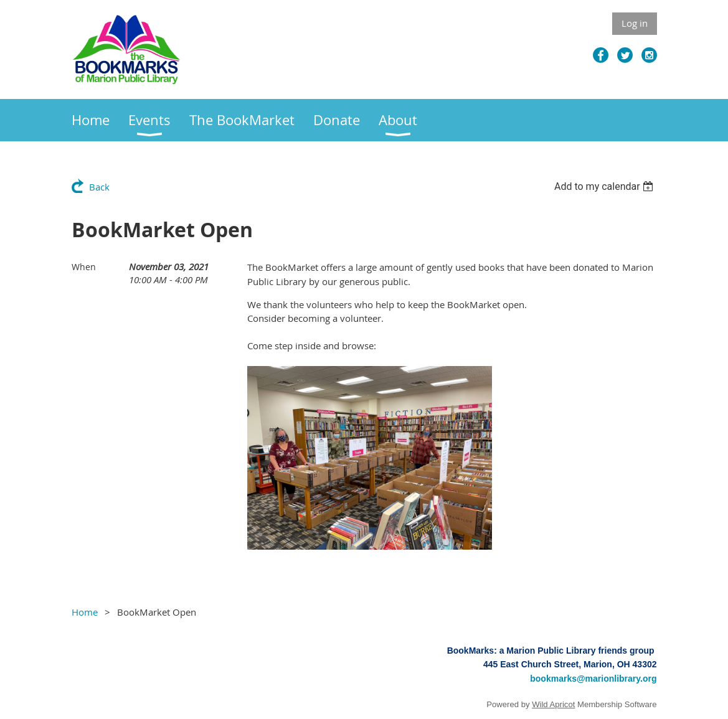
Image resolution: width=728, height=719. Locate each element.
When (84, 267)
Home (85, 612)
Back (99, 187)
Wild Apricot (553, 704)
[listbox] (606, 186)
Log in (635, 23)
